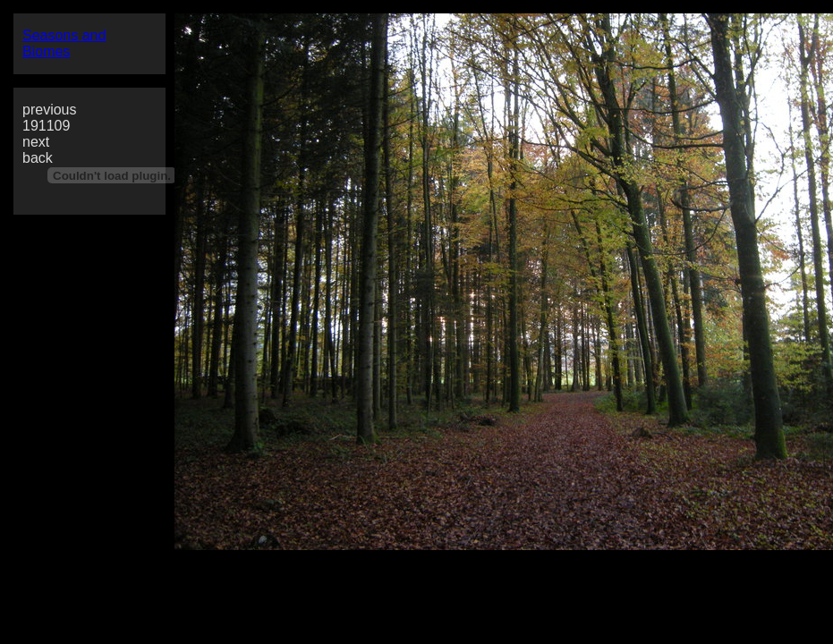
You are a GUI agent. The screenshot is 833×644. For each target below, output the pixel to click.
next (36, 142)
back (38, 158)
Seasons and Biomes (64, 43)
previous (49, 110)
